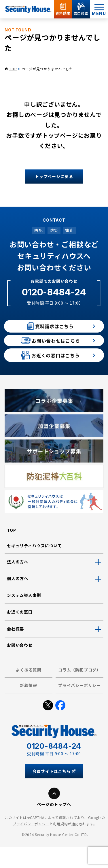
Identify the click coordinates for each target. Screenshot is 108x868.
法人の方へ (18, 583)
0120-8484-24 (54, 292)
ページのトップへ (54, 825)
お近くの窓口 (20, 633)
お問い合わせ (20, 666)
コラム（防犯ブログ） (79, 691)
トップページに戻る (54, 176)
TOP (13, 69)
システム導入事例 (24, 616)
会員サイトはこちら (54, 792)
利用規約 (60, 845)
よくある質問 (29, 691)
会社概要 (15, 650)
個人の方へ (18, 599)
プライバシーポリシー (79, 706)
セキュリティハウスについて (34, 567)
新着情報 (28, 706)
